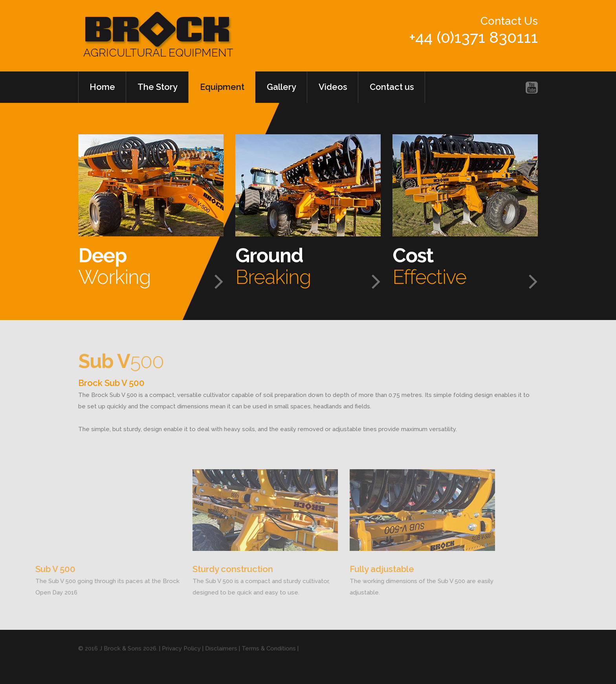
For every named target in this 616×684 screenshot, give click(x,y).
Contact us (392, 87)
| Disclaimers (219, 656)
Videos (333, 87)
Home (102, 87)
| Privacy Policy (180, 656)
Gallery (281, 87)
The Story (158, 87)
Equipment (222, 87)
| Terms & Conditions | (268, 656)
